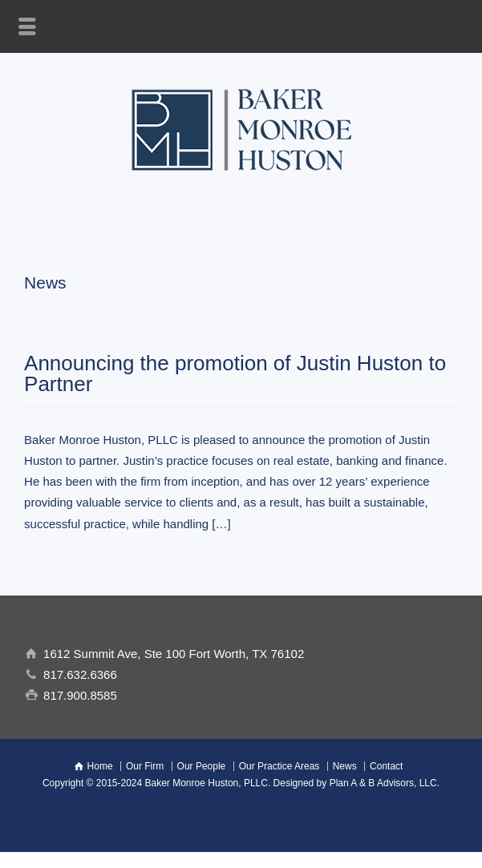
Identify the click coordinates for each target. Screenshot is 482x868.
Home (100, 766)
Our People (202, 766)
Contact (386, 766)
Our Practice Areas (279, 766)
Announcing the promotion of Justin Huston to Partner (235, 373)
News (345, 766)
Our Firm (145, 766)
